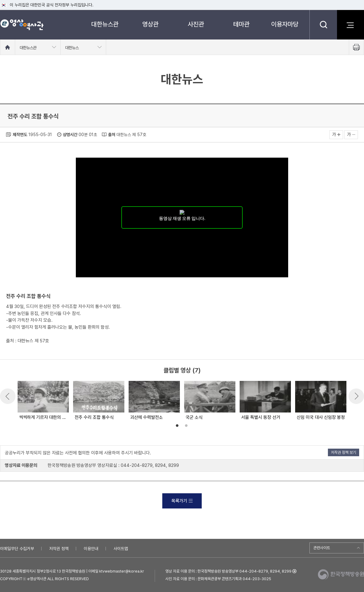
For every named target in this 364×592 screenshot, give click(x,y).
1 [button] (177, 426)
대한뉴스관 (105, 24)
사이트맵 (121, 549)
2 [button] (186, 426)
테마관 (241, 24)
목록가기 (182, 501)
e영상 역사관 (22, 25)
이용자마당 (285, 24)
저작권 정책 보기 (344, 452)
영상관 (150, 24)
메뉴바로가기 (0, 0)
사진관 (196, 24)
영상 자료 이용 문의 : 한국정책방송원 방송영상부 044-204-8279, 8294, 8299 (228, 571)
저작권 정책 (59, 549)
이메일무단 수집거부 (17, 549)
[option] (43, 401)
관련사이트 (322, 548)
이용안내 (91, 549)
